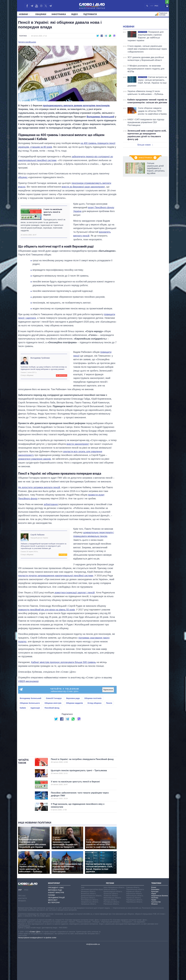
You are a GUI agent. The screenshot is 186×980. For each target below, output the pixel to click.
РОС (156, 6)
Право (154, 932)
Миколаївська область (112, 930)
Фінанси (154, 936)
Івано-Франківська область (114, 920)
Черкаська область (133, 930)
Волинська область (88, 926)
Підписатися (108, 690)
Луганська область (111, 926)
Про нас (22, 928)
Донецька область (88, 930)
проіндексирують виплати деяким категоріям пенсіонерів (76, 106)
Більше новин (145, 177)
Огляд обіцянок (94, 703)
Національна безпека (160, 928)
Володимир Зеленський (100, 117)
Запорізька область (89, 936)
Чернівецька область (134, 932)
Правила (22, 933)
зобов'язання (51, 504)
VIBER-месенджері (28, 681)
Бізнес (154, 920)
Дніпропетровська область (91, 928)
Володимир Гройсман (40, 358)
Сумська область (133, 920)
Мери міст (53, 932)
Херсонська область (134, 926)
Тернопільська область (135, 922)
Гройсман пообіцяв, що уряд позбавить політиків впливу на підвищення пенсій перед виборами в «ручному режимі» (44, 368)
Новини (24, 14)
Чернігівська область (134, 934)
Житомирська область (90, 932)
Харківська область (134, 924)
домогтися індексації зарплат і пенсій (75, 593)
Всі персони (54, 935)
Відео (75, 14)
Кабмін (23, 708)
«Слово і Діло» (35, 964)
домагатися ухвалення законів (34, 459)
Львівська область (111, 928)
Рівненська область (111, 936)
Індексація (35, 708)
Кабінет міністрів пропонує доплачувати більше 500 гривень (63, 662)
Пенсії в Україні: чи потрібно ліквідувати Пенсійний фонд (82, 793)
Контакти (22, 931)
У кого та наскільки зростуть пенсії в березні (53, 212)
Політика (23, 36)
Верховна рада (73, 698)
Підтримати (90, 14)
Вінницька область (88, 924)
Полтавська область (111, 934)
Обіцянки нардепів (74, 703)
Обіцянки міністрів (53, 703)
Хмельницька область (135, 928)
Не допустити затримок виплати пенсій (39, 487)
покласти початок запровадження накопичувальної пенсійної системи (56, 576)
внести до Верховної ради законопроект (83, 187)
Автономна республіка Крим (92, 922)
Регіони (110, 915)
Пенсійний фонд (52, 708)
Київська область (110, 922)
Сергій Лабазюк (37, 535)
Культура (155, 924)
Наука (154, 926)
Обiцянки (41, 14)
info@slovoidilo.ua (93, 977)
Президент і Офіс (56, 920)
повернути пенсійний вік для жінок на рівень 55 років (46, 610)
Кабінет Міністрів (56, 925)
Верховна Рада (55, 922)
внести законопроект (78, 444)
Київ (83, 920)
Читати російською (27, 42)
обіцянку (23, 177)
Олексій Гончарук (54, 698)
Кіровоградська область (113, 924)
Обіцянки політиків (93, 698)
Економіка (155, 922)
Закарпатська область (90, 934)
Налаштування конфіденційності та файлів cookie (37, 970)
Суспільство (156, 934)
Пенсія (109, 703)
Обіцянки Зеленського (30, 703)
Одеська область (110, 932)
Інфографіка (59, 14)
